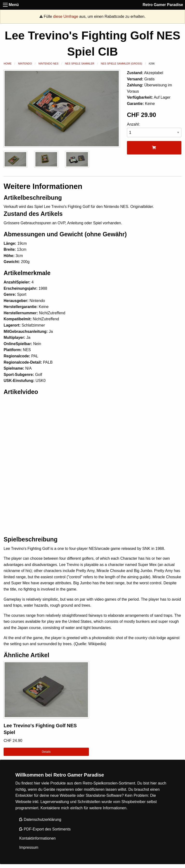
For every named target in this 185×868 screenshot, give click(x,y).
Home (8, 64)
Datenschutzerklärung (40, 820)
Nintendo (25, 64)
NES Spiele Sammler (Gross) (121, 64)
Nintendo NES (49, 64)
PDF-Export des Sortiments (45, 829)
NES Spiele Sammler (80, 64)
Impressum (29, 847)
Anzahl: (154, 130)
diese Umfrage (66, 16)
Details (46, 752)
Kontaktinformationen (37, 838)
